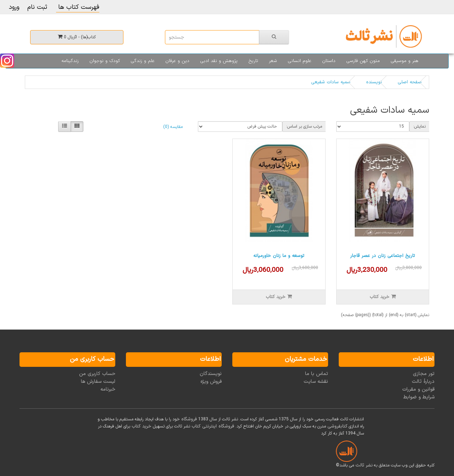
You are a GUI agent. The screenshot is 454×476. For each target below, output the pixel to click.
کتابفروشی (337, 426)
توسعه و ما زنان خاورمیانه (279, 256)
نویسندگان (211, 374)
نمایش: (419, 127)
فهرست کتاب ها (78, 7)
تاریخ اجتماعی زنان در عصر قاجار (383, 256)
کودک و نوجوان (105, 61)
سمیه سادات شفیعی (331, 82)
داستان (329, 61)
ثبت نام (37, 7)
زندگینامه (70, 61)
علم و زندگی (143, 61)
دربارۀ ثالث (423, 382)
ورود (14, 7)
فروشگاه (189, 419)
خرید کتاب (142, 426)
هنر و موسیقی (405, 61)
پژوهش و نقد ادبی (219, 61)
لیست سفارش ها (98, 382)
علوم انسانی (300, 61)
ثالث (360, 465)
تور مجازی (424, 374)
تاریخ (253, 61)
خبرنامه (108, 389)
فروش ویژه (211, 382)
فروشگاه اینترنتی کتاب (213, 426)
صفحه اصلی (410, 82)
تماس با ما (317, 374)
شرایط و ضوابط (419, 397)
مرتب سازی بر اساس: (304, 127)
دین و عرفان (177, 61)
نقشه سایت (316, 382)
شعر (273, 61)
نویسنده (374, 82)
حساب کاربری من (97, 374)
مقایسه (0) (173, 127)
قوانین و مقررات (418, 389)
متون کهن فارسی (363, 61)
